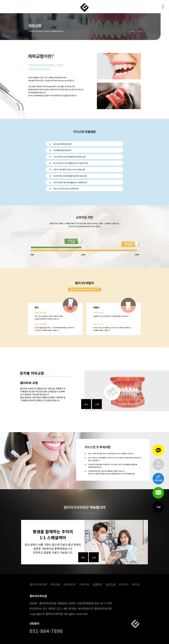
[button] (86, 400)
